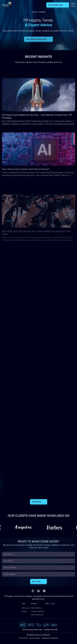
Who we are (26, 608)
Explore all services (37, 615)
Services (34, 604)
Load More (36, 502)
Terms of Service (35, 638)
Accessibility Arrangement (50, 638)
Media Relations (36, 608)
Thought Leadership (37, 611)
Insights (53, 604)
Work (47, 604)
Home (34, 12)
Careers (24, 611)
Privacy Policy (23, 638)
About (24, 604)
